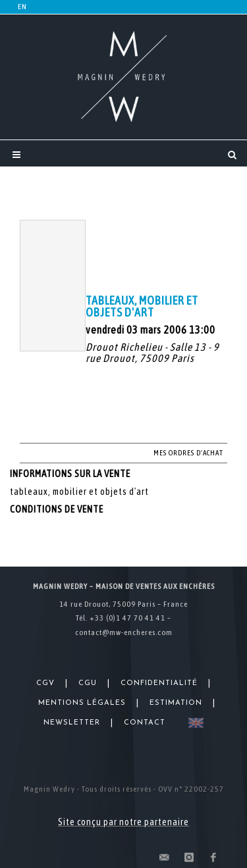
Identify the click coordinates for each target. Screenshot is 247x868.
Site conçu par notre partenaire (123, 822)
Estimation (176, 703)
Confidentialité (159, 683)
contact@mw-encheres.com (124, 632)
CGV (45, 683)
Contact (145, 723)
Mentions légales (82, 703)
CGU (88, 683)
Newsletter (72, 723)
